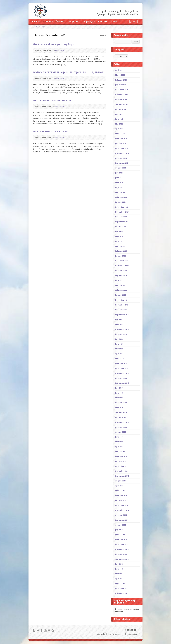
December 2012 (122, 588)
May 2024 (119, 183)
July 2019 (119, 388)
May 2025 (119, 124)
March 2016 (120, 451)
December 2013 (122, 544)
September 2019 (122, 383)
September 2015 (122, 476)
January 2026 (121, 85)
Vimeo (49, 630)
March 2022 (120, 285)
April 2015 (119, 486)
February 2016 (121, 456)
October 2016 (121, 427)
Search (136, 42)
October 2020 (121, 334)
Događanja (89, 22)
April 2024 (119, 187)
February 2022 (121, 290)
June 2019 (119, 393)
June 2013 (119, 569)
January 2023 (121, 256)
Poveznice (103, 22)
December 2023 (122, 207)
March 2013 (120, 584)
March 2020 (120, 359)
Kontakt (116, 22)
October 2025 (121, 99)
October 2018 (121, 403)
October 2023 (121, 217)
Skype (53, 630)
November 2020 (122, 329)
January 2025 (121, 143)
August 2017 (120, 417)
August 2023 (120, 227)
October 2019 (121, 378)
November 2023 (122, 212)
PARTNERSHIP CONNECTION (50, 131)
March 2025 (120, 134)
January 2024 (121, 202)
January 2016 (121, 461)
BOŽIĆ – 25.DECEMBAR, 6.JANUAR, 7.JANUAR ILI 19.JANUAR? (69, 72)
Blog (37, 27)
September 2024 (122, 163)
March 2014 (120, 535)
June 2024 (119, 178)
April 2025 (119, 129)
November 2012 (122, 593)
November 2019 (122, 373)
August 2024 (120, 168)
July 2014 (119, 530)
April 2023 (119, 241)
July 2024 (119, 173)
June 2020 (119, 344)
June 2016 (119, 437)
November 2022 (122, 266)
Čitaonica (61, 22)
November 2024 (122, 153)
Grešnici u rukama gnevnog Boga (54, 44)
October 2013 (121, 554)
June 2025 (119, 119)
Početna (36, 22)
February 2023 (121, 251)
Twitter (134, 21)
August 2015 (120, 481)
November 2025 (122, 95)
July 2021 (119, 319)
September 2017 (122, 412)
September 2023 (122, 222)
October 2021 (121, 310)
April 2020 (119, 354)
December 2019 (122, 368)
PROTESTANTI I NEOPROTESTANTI (54, 100)
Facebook (138, 21)
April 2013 (119, 579)
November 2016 (122, 422)
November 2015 (122, 471)
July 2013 (119, 564)
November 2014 (122, 510)
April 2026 (119, 70)
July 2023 (119, 231)
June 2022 (119, 280)
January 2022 (121, 295)
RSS (130, 21)
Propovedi (75, 22)
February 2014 (121, 539)
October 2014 (121, 515)
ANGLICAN (59, 50)
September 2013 (122, 559)
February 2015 (121, 496)
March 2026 (120, 75)
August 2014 (120, 525)
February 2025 (121, 138)
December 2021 (122, 300)
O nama (48, 22)
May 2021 (119, 324)
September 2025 (122, 104)
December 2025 (122, 90)
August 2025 (120, 109)
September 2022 (122, 275)
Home (32, 27)
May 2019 (119, 398)
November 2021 (122, 305)
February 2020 (121, 364)
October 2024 (121, 158)
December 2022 (122, 261)
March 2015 (120, 491)
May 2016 (119, 442)
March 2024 (120, 192)
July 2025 (119, 114)
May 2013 (119, 574)
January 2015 (121, 500)
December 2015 (122, 466)
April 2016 (119, 447)
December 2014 (122, 505)
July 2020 (119, 339)
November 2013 (122, 549)
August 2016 (120, 432)
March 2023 (120, 246)
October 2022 (121, 271)
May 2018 (119, 407)
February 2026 (121, 80)
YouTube (45, 630)
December (49, 27)
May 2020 (119, 349)
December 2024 (122, 148)
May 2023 (119, 236)
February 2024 (121, 197)
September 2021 (122, 315)
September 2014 (122, 520)
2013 (42, 27)
